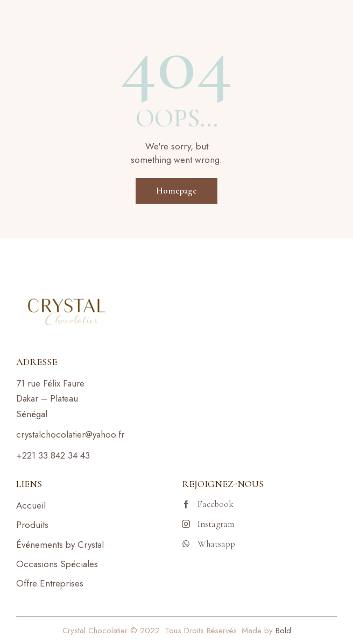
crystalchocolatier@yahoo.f (69, 434)
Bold (283, 631)
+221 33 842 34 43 (53, 455)
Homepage (176, 191)
